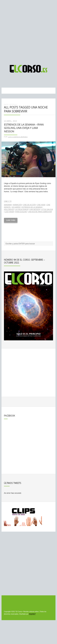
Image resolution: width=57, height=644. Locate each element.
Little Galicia (47, 209)
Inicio (6, 104)
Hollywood (9, 209)
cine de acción (29, 205)
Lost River (9, 212)
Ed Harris (16, 207)
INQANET (32, 614)
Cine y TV (8, 201)
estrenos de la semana (32, 207)
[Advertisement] (28, 31)
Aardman (8, 205)
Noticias (13, 104)
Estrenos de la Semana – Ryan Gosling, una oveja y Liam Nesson (24, 128)
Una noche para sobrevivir (40, 212)
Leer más (11, 220)
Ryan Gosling (21, 212)
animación (17, 205)
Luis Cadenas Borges (18, 137)
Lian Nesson (35, 209)
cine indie (41, 205)
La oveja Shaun (22, 209)
